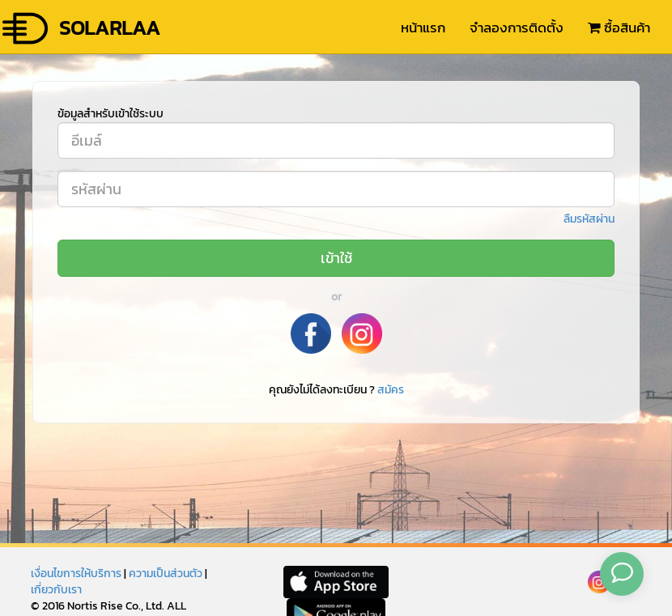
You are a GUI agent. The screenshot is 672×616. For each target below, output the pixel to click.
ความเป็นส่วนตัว (166, 574)
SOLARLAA (80, 28)
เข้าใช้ (336, 258)
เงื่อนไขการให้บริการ (76, 574)
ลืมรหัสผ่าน (589, 219)
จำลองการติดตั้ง (517, 28)
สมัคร (391, 390)
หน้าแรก (423, 28)
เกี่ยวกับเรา (56, 590)
